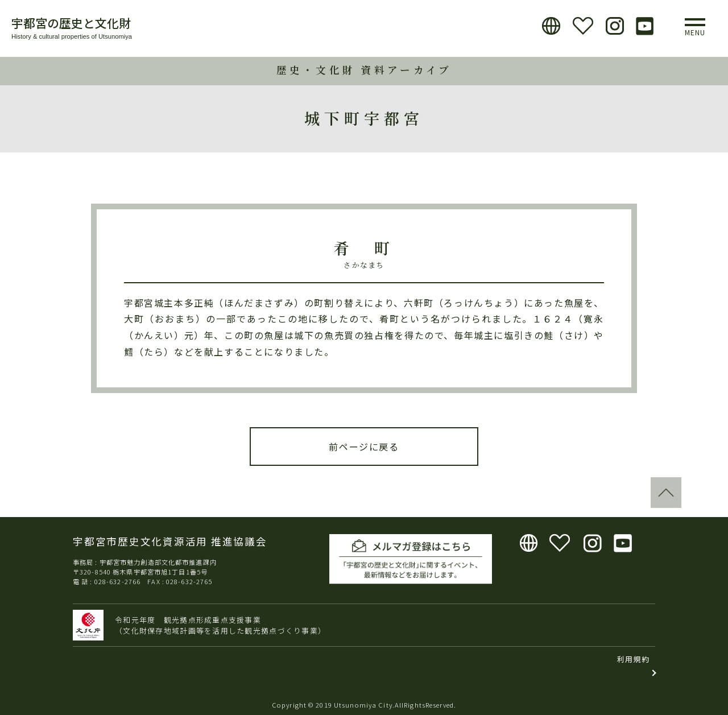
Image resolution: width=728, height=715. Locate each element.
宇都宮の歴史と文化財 (71, 23)
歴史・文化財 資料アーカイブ (364, 70)
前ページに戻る (364, 447)
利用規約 (633, 659)
